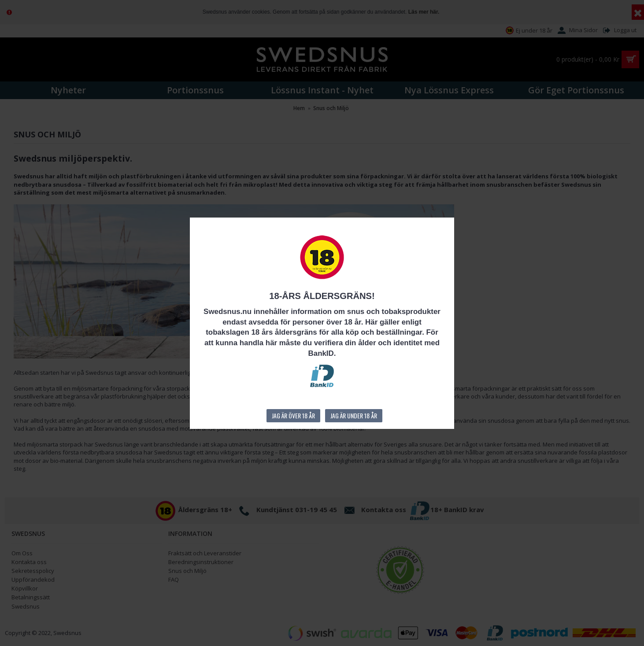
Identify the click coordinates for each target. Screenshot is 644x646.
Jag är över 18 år (293, 415)
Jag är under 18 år (354, 415)
